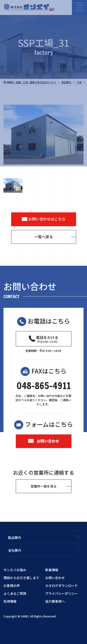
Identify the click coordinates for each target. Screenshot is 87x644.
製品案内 (15, 537)
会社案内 (15, 550)
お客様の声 (12, 586)
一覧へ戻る (44, 237)
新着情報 (52, 570)
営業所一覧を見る (44, 486)
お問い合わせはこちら (44, 219)
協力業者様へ (55, 601)
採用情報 (10, 601)
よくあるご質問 (15, 593)
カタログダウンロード (61, 586)
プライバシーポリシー (61, 593)
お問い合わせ (44, 441)
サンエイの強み (15, 570)
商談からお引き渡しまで (21, 578)
